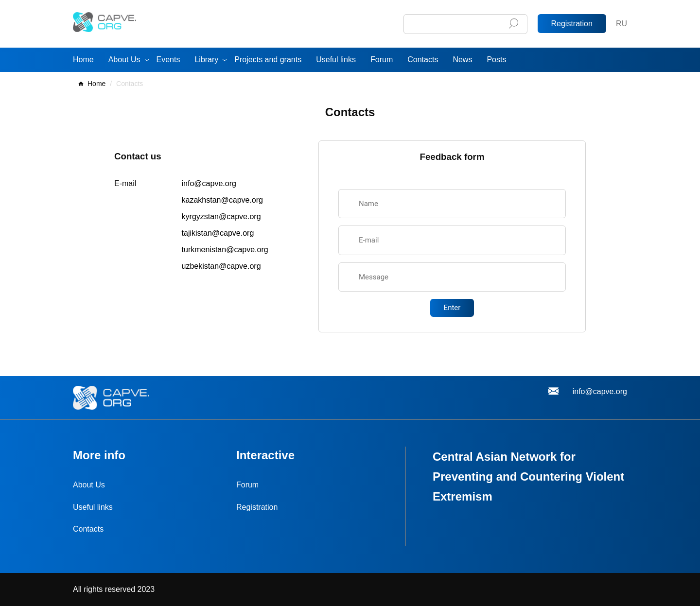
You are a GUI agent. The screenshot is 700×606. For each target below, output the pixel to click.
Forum (382, 60)
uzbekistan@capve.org (221, 266)
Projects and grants (268, 60)
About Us (124, 60)
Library (206, 60)
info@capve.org (209, 183)
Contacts (423, 60)
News (462, 60)
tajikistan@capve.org (218, 233)
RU (621, 24)
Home (83, 60)
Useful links (336, 60)
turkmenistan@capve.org (225, 250)
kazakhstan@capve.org (222, 200)
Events (168, 60)
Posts (496, 60)
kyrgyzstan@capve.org (221, 216)
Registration (572, 24)
